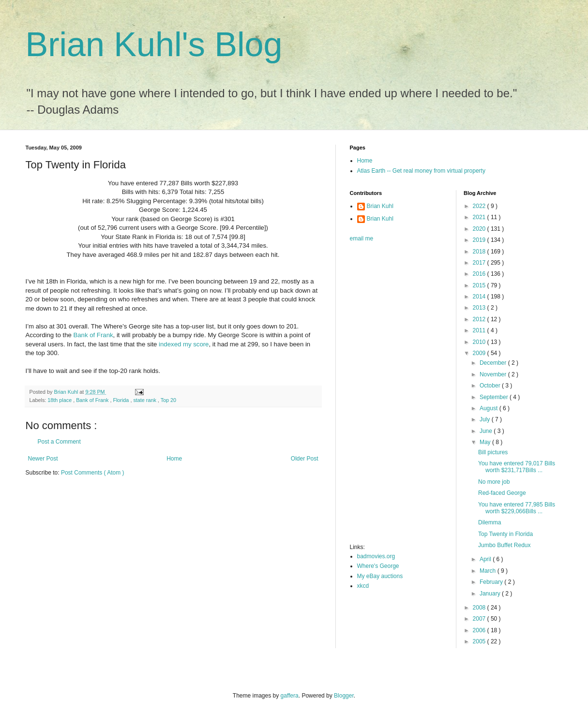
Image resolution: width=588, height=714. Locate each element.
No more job (494, 482)
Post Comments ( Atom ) (93, 473)
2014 (480, 297)
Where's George (378, 566)
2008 (480, 608)
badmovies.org (376, 556)
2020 (480, 229)
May (486, 442)
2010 (480, 342)
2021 (480, 217)
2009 (480, 353)
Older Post (305, 459)
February (492, 582)
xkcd (363, 586)
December (494, 363)
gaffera (290, 696)
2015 (480, 285)
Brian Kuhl (380, 206)
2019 (480, 240)
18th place (60, 400)
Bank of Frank (93, 335)
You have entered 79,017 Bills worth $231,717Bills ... (517, 467)
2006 (480, 630)
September (495, 397)
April (486, 559)
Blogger (344, 696)
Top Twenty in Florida (505, 534)
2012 (480, 319)
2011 (480, 330)
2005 (480, 641)
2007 (480, 619)
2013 (480, 308)
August (490, 408)
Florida (121, 400)
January (491, 594)
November (494, 374)
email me (362, 238)
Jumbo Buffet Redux (505, 545)
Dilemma (490, 522)
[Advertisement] (389, 396)
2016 (480, 274)
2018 (480, 252)
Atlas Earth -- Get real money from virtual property (421, 171)
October (491, 386)
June (487, 431)
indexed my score (184, 344)
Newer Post (43, 459)
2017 (480, 263)
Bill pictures (493, 452)
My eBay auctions (380, 576)
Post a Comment (59, 442)
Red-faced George (502, 493)
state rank (145, 400)
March (489, 571)
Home (174, 459)
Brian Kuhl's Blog (154, 45)
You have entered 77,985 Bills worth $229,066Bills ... (517, 508)
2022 (480, 206)
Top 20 (168, 400)
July (486, 419)
